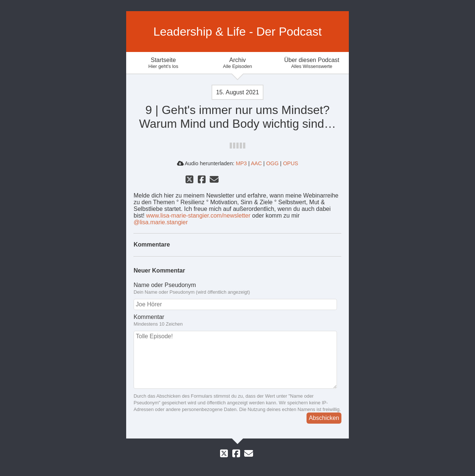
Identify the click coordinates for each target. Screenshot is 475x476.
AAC (256, 163)
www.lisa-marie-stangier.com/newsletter (198, 216)
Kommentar (237, 320)
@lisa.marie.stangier (161, 222)
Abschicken (324, 418)
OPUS (291, 163)
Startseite (163, 63)
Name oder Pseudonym (237, 288)
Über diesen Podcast (312, 63)
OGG (272, 163)
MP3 (241, 163)
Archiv (237, 63)
